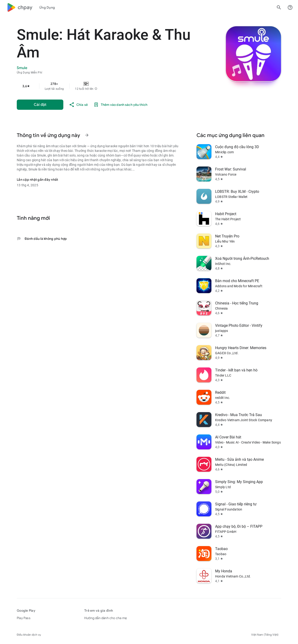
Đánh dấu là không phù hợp (42, 239)
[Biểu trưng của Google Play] (19, 7)
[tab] (47, 7)
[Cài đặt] (40, 105)
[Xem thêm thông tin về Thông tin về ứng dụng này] (87, 135)
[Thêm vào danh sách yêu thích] (120, 105)
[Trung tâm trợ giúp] (290, 7)
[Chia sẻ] (78, 105)
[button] (96, 89)
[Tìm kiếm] (279, 7)
